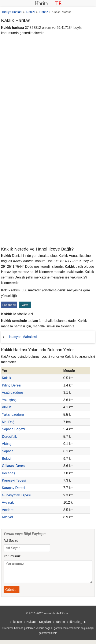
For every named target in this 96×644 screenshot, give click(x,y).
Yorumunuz (12, 556)
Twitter (25, 305)
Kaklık (7, 378)
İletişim (17, 626)
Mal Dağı (9, 422)
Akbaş (7, 444)
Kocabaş (8, 473)
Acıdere (8, 510)
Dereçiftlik (9, 437)
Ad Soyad (11, 541)
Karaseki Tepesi (14, 480)
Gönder (12, 594)
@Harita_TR (78, 626)
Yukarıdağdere (13, 415)
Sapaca (8, 451)
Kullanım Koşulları (39, 626)
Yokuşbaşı (10, 400)
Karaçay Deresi (13, 488)
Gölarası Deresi (14, 466)
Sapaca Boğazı (13, 429)
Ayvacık (8, 502)
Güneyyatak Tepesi (16, 495)
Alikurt (7, 407)
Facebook (9, 305)
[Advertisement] (48, 196)
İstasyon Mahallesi (23, 337)
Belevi (7, 459)
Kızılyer (8, 517)
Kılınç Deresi (12, 385)
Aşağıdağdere (12, 393)
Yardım (60, 626)
